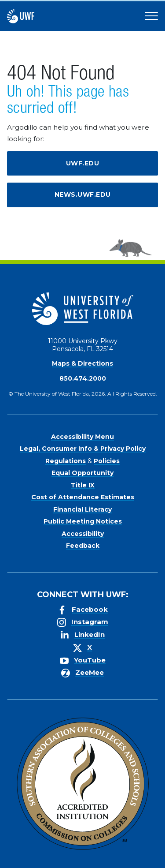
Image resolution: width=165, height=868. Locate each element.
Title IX (83, 485)
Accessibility (83, 534)
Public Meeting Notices (83, 521)
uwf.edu (83, 163)
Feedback (83, 546)
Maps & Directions (82, 363)
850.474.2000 (83, 378)
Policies (107, 461)
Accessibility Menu (82, 437)
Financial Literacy (82, 509)
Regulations (66, 461)
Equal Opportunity (82, 473)
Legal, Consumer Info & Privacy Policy (83, 449)
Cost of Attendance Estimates (83, 497)
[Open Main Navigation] (151, 16)
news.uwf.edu (83, 195)
